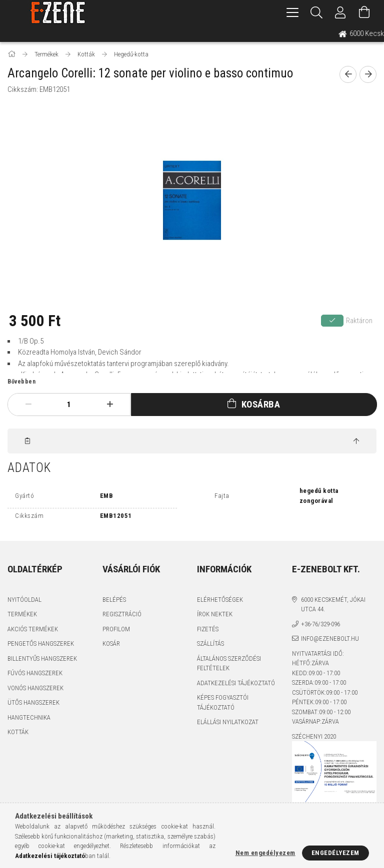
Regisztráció (122, 614)
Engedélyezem (335, 853)
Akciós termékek (33, 629)
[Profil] (340, 12)
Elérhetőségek (220, 600)
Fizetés (208, 629)
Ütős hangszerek (33, 702)
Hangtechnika (29, 717)
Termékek (22, 614)
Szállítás (210, 644)
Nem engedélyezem (265, 853)
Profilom (116, 629)
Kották (18, 732)
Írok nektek (215, 614)
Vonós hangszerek (35, 688)
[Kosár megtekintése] (364, 12)
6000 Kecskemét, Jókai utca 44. (333, 605)
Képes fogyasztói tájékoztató (223, 702)
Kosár (111, 644)
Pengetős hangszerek (41, 644)
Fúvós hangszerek (35, 673)
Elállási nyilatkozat (228, 722)
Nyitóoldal (24, 600)
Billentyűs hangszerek (42, 658)
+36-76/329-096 (320, 624)
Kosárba (261, 404)
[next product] (368, 74)
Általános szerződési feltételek (229, 663)
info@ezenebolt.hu (330, 639)
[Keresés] (316, 12)
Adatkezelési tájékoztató (236, 683)
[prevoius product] (348, 74)
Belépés (114, 600)
